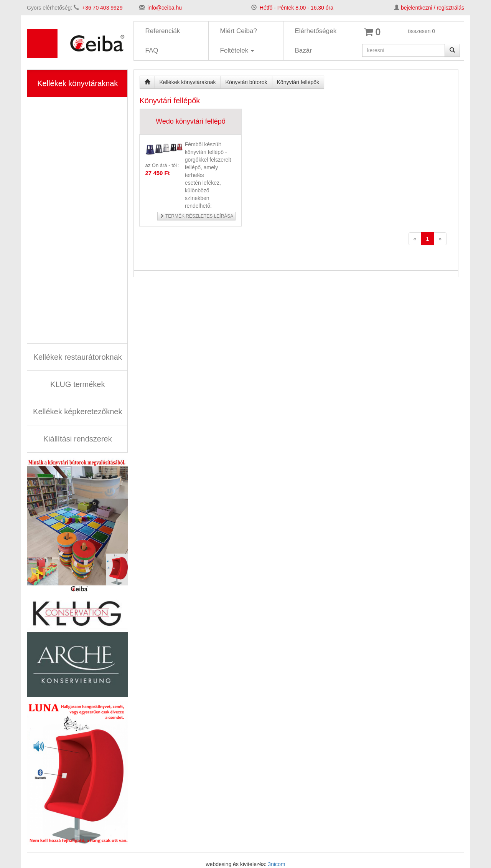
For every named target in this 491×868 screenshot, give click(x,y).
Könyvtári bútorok (246, 82)
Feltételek (237, 50)
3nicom (276, 864)
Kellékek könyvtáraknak (77, 83)
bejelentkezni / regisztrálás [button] (433, 8)
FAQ (152, 50)
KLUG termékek (77, 384)
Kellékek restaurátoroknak (78, 357)
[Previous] (415, 239)
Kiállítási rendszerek (78, 439)
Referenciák (163, 31)
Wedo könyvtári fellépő (191, 121)
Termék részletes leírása (197, 216)
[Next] (440, 239)
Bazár (303, 50)
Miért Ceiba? (239, 31)
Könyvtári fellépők (298, 82)
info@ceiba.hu (165, 8)
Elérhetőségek (316, 31)
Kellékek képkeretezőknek (77, 412)
